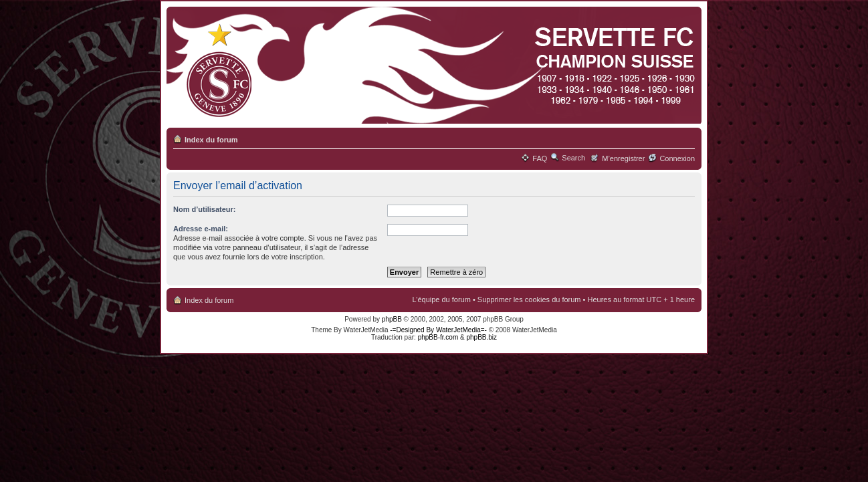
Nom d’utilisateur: (205, 209)
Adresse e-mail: (201, 229)
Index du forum (211, 140)
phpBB (392, 319)
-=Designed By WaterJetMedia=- (438, 330)
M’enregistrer (623, 158)
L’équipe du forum (441, 299)
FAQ (540, 158)
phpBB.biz (481, 337)
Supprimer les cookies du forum (529, 299)
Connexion (677, 158)
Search (573, 158)
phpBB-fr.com (438, 337)
